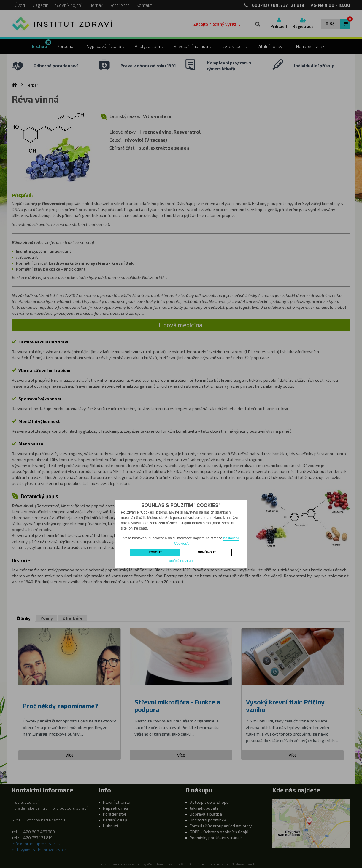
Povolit (155, 552)
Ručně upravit (181, 561)
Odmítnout (207, 552)
